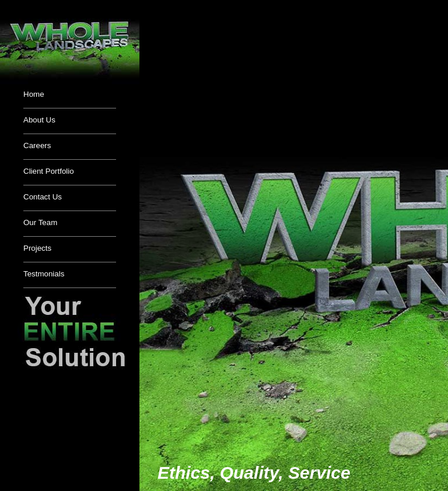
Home (34, 94)
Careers (37, 145)
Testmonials (44, 274)
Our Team (40, 222)
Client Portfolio (49, 171)
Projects (37, 248)
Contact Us (43, 197)
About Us (39, 120)
